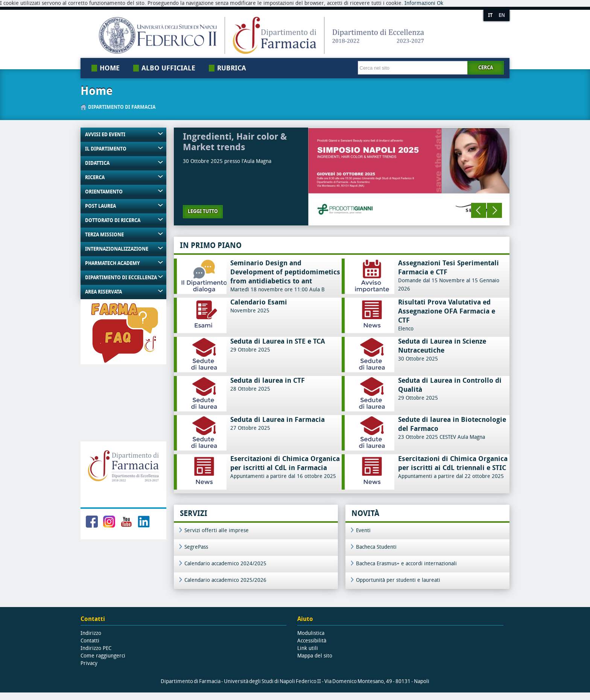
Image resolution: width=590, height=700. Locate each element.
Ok (440, 3)
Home (110, 68)
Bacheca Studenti (376, 547)
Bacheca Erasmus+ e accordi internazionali (406, 564)
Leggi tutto (203, 211)
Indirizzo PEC (96, 648)
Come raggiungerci (103, 656)
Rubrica (232, 68)
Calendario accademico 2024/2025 (225, 564)
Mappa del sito (315, 656)
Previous (479, 210)
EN (502, 15)
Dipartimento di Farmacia (122, 107)
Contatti (90, 641)
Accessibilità (312, 641)
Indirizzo (91, 633)
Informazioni (420, 3)
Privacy (89, 663)
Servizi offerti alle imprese (217, 530)
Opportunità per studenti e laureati (398, 580)
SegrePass (196, 547)
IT (490, 15)
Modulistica (311, 633)
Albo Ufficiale (168, 68)
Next (494, 210)
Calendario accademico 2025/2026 (225, 580)
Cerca (486, 68)
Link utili (308, 648)
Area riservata (103, 292)
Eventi (363, 530)
